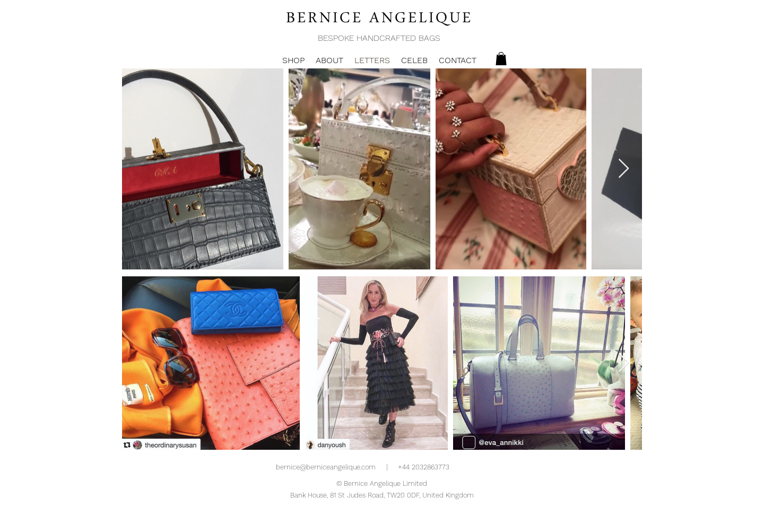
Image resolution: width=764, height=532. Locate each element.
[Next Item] (624, 169)
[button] (501, 59)
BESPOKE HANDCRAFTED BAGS (379, 38)
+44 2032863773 (424, 467)
